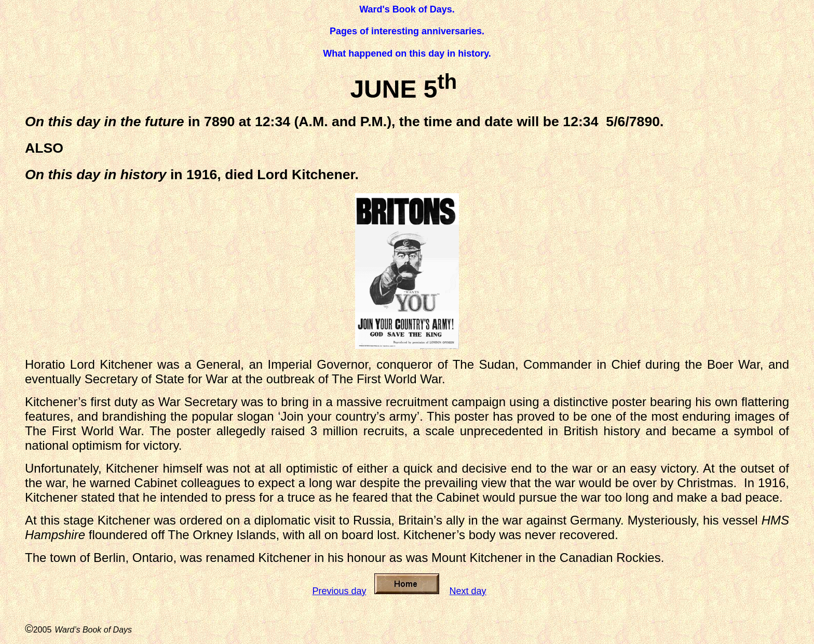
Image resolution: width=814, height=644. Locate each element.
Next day (468, 591)
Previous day (339, 591)
